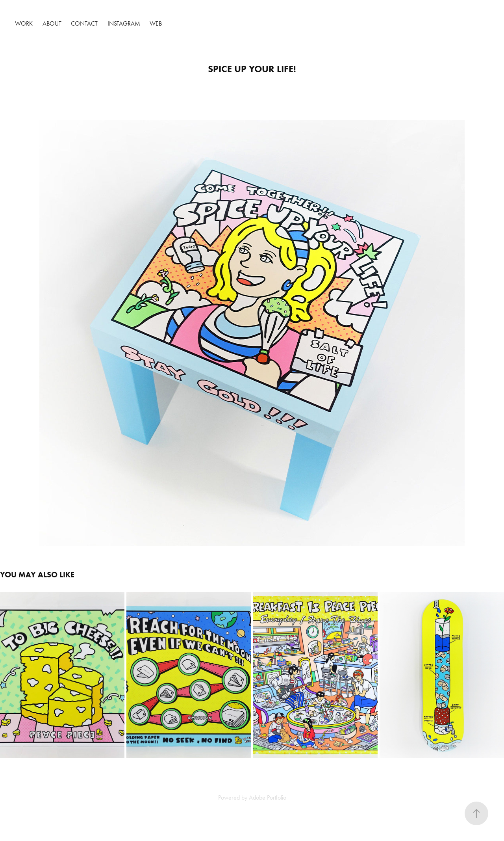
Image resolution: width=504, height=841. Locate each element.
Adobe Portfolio (268, 797)
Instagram (124, 23)
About (52, 23)
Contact (84, 23)
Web (156, 23)
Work (24, 23)
